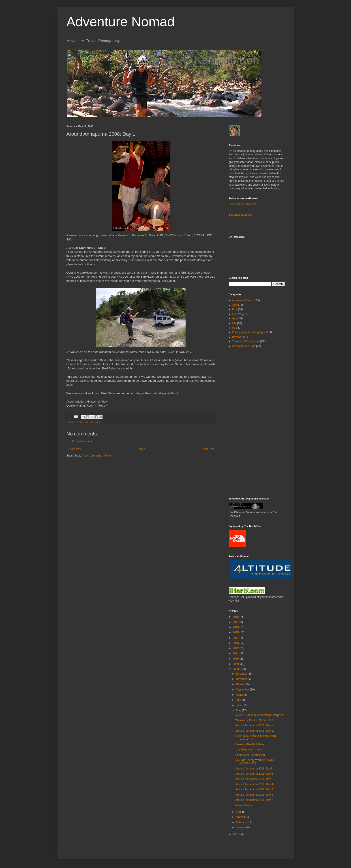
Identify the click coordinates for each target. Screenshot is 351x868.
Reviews (237, 337)
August (241, 695)
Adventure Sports (243, 300)
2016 (236, 627)
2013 (236, 643)
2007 (236, 834)
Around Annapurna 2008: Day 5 (254, 779)
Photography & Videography (249, 332)
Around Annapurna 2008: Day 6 (254, 774)
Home (141, 449)
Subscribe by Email (240, 215)
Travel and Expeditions (89, 422)
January (241, 827)
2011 (236, 654)
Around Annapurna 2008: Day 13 (255, 731)
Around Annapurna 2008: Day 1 (254, 800)
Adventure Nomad (121, 22)
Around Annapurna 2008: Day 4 (254, 784)
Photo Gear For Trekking (250, 755)
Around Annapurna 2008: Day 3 (254, 789)
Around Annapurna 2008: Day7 (254, 769)
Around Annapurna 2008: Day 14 (255, 725)
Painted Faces (244, 805)
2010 (236, 659)
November (243, 679)
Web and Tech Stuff (244, 346)
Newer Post (75, 449)
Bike (235, 309)
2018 (236, 617)
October (241, 684)
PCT (235, 328)
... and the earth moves (249, 750)
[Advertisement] (242, 422)
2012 (236, 648)
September (243, 690)
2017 (236, 622)
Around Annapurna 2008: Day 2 (254, 795)
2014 (236, 638)
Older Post (208, 449)
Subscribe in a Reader (243, 204)
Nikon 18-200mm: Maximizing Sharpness (260, 715)
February (242, 822)
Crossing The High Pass (250, 744)
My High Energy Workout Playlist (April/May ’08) (255, 762)
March (240, 817)
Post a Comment (82, 441)
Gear (235, 319)
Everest (237, 314)
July (239, 700)
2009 (236, 664)
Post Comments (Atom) (97, 456)
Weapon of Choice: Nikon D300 (254, 720)
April (239, 812)
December (243, 674)
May (239, 710)
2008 (236, 669)
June (239, 705)
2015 (236, 632)
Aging (236, 305)
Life (234, 323)
